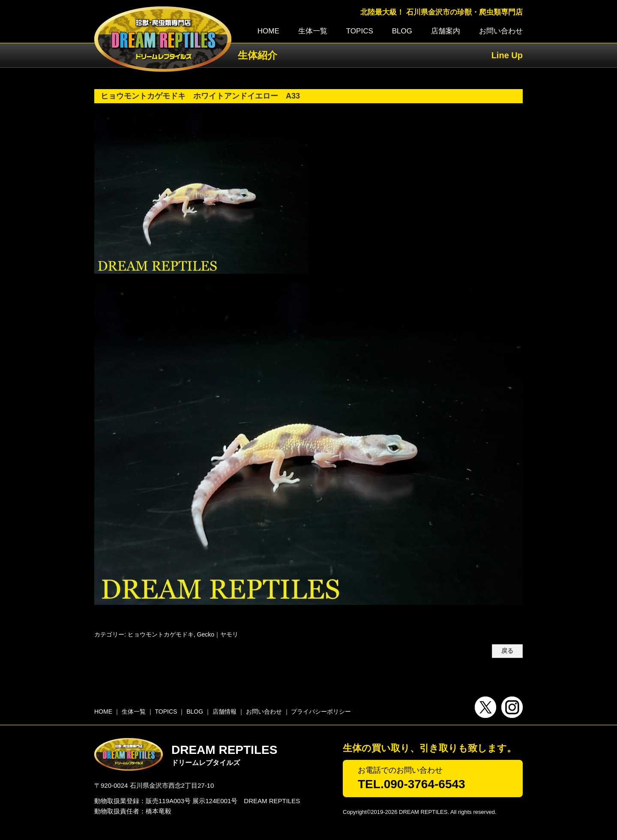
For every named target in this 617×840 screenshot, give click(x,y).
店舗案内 (446, 31)
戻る (507, 651)
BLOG (402, 31)
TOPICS (360, 31)
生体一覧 (313, 31)
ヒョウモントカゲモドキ (161, 634)
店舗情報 (225, 711)
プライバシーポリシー (321, 711)
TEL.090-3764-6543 (412, 784)
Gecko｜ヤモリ (218, 634)
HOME (268, 31)
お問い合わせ (501, 31)
